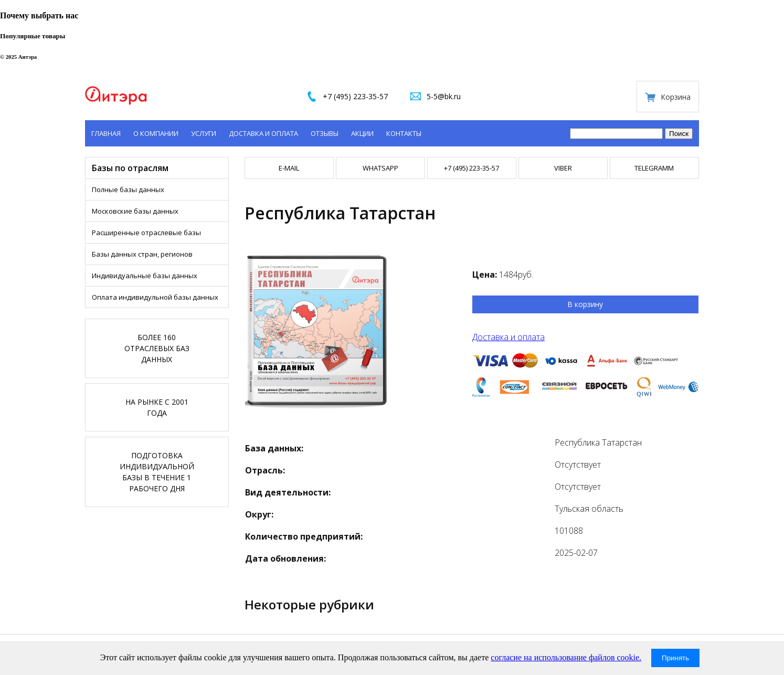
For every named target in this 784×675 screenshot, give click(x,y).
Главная (106, 133)
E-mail (289, 168)
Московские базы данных (135, 211)
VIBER (563, 168)
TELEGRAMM (654, 168)
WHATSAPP (380, 168)
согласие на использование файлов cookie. (566, 657)
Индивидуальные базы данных (145, 276)
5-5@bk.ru (444, 96)
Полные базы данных (128, 189)
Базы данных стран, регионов (142, 254)
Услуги (204, 133)
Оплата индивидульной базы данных (155, 297)
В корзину (585, 304)
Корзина (676, 97)
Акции (362, 133)
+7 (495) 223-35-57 (355, 96)
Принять (675, 658)
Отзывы (325, 133)
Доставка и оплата (263, 133)
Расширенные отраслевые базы (146, 233)
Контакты (404, 133)
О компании (156, 133)
